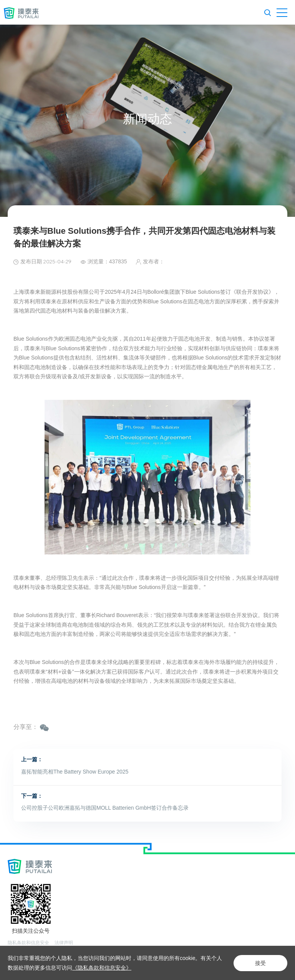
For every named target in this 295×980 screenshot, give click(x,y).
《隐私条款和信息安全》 (102, 968)
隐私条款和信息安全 (28, 943)
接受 (260, 963)
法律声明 (64, 943)
